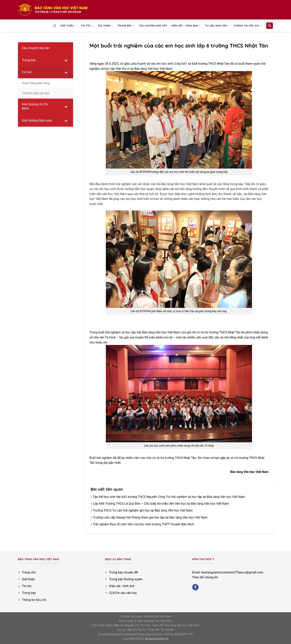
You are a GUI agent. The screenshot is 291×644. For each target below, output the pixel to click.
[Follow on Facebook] (195, 587)
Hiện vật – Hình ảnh (186, 26)
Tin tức (87, 26)
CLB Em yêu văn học (123, 593)
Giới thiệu (68, 26)
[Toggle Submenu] (66, 60)
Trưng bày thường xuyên (126, 579)
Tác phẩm (105, 26)
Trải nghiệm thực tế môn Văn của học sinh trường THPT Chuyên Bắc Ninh (143, 524)
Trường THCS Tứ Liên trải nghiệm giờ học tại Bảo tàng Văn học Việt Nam (143, 510)
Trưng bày (126, 26)
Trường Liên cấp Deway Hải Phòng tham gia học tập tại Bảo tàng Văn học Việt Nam (150, 517)
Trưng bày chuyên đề (123, 572)
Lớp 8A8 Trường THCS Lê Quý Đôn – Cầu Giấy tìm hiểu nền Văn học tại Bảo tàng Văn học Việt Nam (161, 504)
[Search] (270, 26)
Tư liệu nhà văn (217, 26)
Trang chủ (29, 572)
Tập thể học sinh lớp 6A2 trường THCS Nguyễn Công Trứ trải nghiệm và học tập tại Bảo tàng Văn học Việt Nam (169, 497)
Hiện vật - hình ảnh (122, 586)
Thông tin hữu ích (248, 26)
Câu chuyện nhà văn (153, 26)
